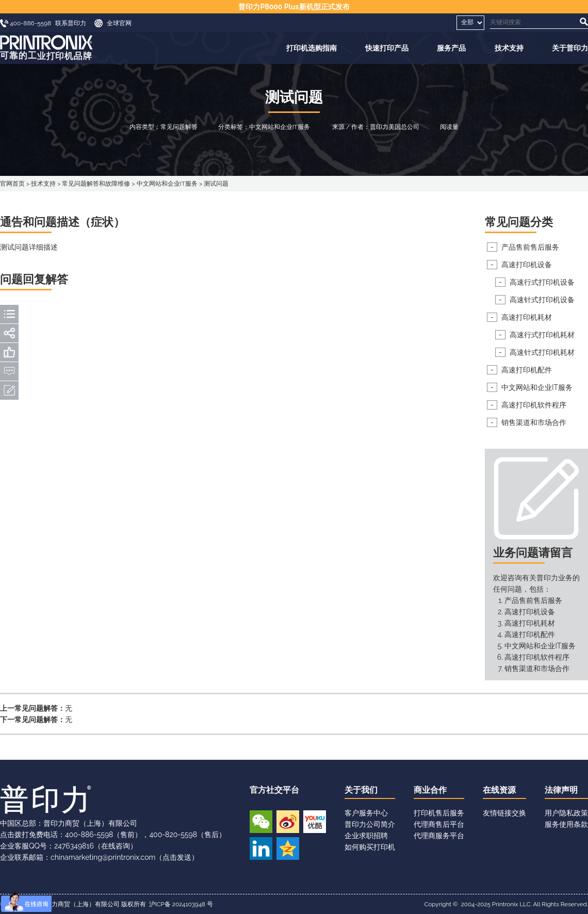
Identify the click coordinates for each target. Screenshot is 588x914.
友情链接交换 (504, 813)
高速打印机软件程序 (534, 405)
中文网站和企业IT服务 (167, 184)
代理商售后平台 (439, 824)
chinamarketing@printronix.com (103, 857)
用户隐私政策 (566, 813)
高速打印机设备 (527, 265)
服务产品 (451, 48)
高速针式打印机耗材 (542, 352)
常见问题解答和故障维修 (96, 184)
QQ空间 (288, 848)
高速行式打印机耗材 (542, 335)
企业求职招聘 (366, 836)
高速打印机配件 (527, 370)
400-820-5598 (173, 835)
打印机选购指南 (312, 48)
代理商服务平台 (439, 836)
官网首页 (12, 184)
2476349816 (74, 846)
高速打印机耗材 (527, 317)
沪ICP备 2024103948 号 (181, 904)
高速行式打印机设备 (542, 282)
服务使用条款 (566, 824)
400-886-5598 (89, 835)
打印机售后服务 (439, 813)
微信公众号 (261, 822)
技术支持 (509, 48)
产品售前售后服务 (530, 247)
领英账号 (261, 848)
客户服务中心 (366, 813)
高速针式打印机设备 (542, 300)
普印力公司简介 (370, 824)
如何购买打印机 (370, 847)
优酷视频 (315, 822)
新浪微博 (288, 822)
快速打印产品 (387, 48)
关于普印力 (570, 48)
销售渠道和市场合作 (534, 422)
